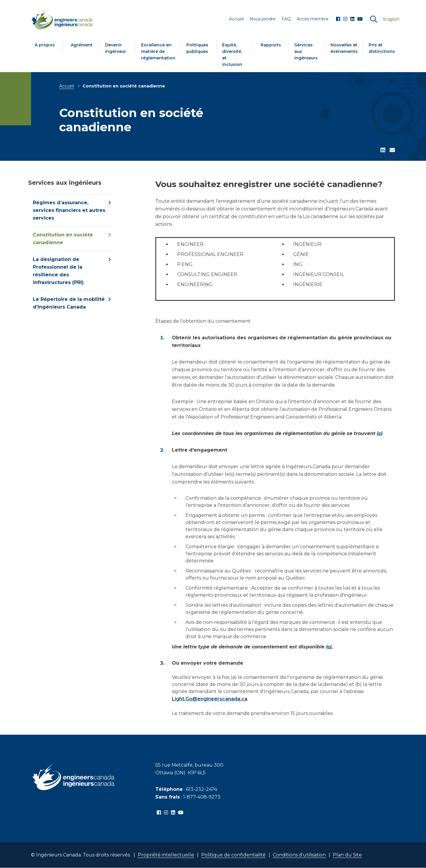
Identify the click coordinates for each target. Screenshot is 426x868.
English (391, 19)
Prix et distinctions (382, 48)
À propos (45, 45)
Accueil (67, 86)
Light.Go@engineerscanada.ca (210, 699)
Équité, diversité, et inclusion (232, 55)
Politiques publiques (197, 48)
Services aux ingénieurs (306, 51)
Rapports (271, 45)
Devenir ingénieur (116, 48)
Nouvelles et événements (344, 48)
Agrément (82, 45)
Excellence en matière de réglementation (158, 51)
